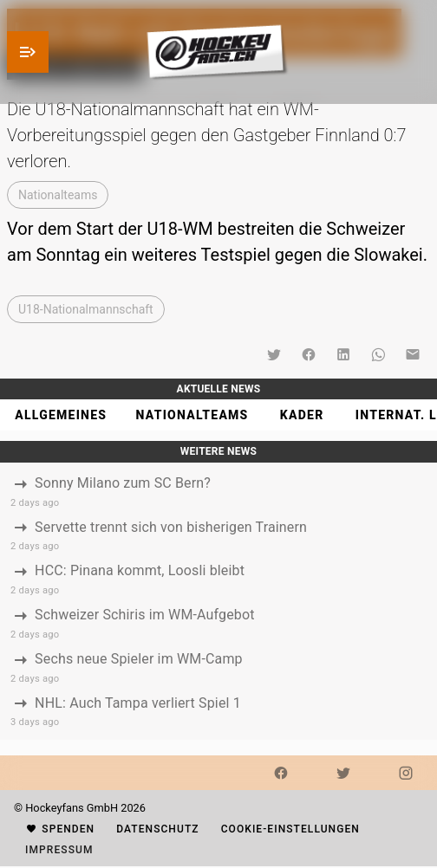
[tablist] (218, 415)
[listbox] (218, 602)
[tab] (60, 415)
